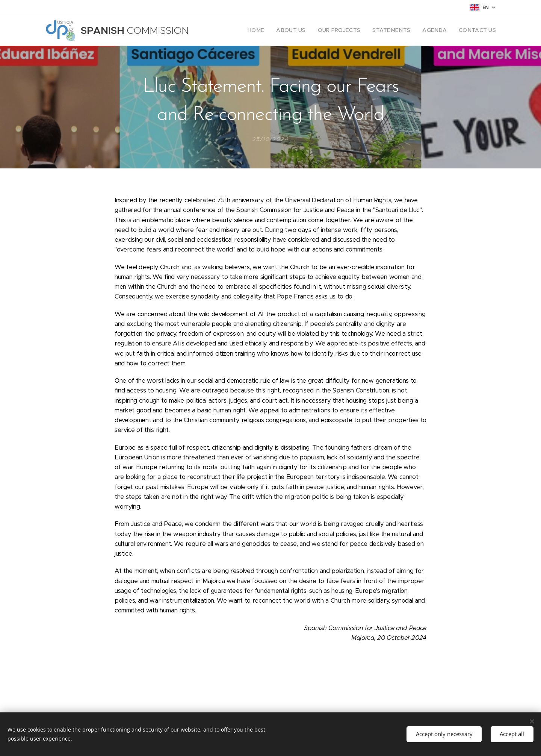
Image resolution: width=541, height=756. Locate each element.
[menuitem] (274, 30)
